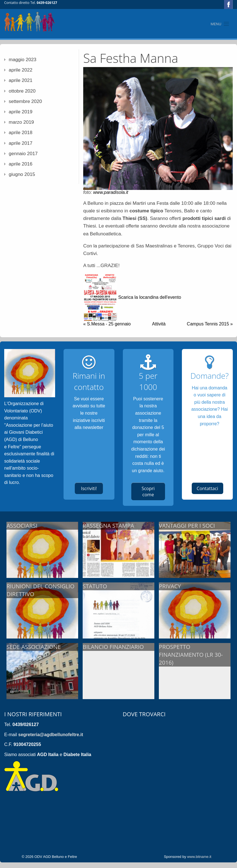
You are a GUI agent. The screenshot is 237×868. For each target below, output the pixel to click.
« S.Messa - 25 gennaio (107, 324)
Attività (159, 324)
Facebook (228, 4)
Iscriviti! (89, 488)
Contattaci (207, 488)
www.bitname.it (199, 857)
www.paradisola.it (111, 192)
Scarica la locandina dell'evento (150, 297)
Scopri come (148, 492)
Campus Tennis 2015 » (210, 324)
